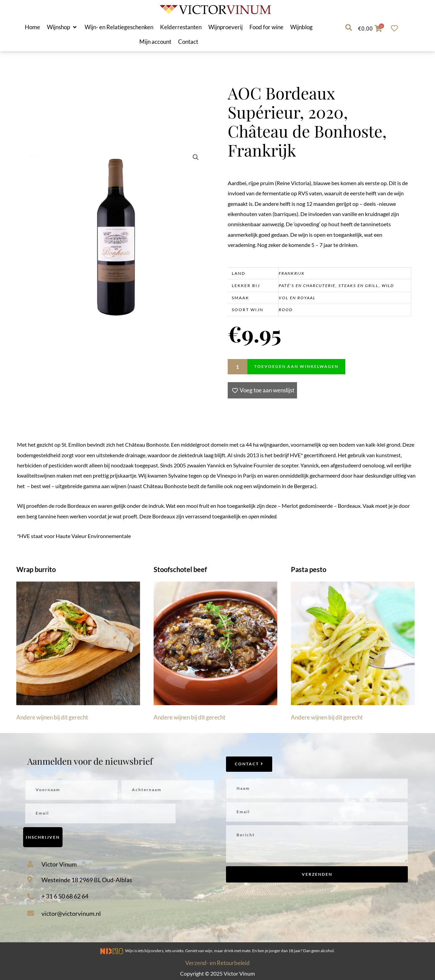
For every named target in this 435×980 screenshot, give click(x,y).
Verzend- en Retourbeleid (217, 963)
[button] (62, 27)
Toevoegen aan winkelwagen (296, 366)
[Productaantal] (238, 367)
